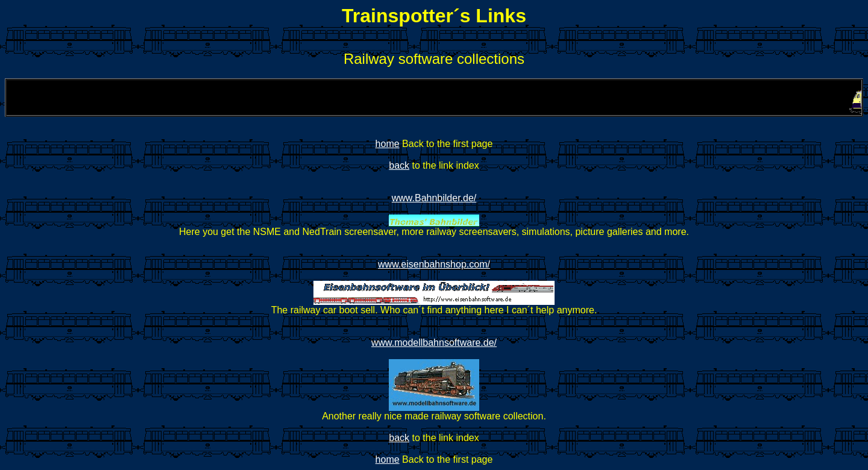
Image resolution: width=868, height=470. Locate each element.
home (388, 144)
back (399, 165)
